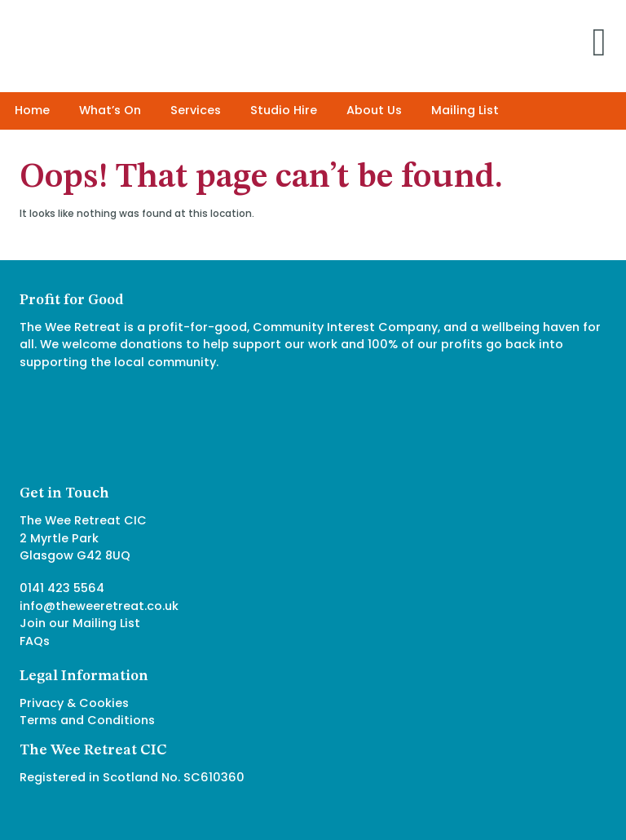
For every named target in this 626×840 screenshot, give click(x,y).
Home (32, 110)
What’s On (110, 110)
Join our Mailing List (80, 623)
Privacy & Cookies (74, 703)
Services (196, 110)
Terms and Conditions (87, 720)
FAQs (35, 641)
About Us (374, 110)
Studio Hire (284, 110)
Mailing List (465, 110)
